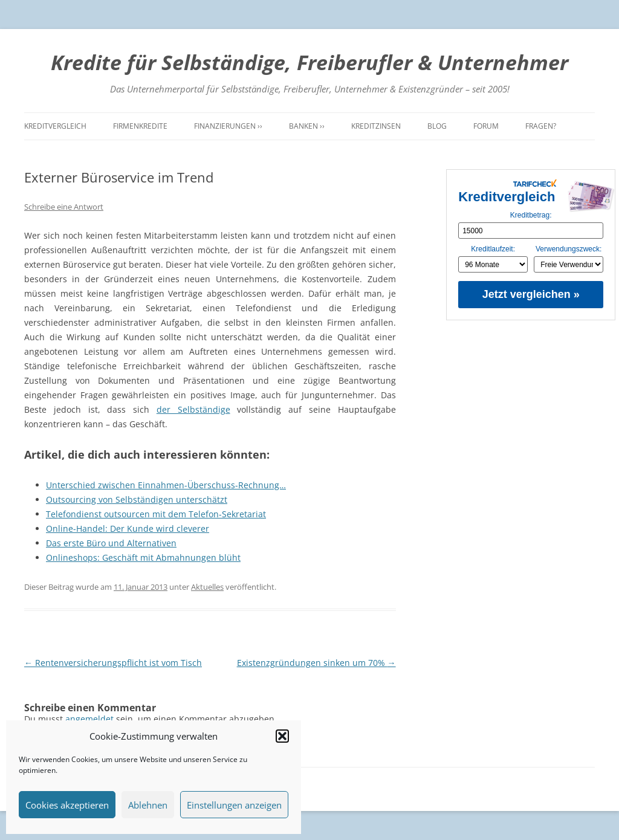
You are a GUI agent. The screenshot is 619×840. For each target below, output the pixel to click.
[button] (282, 736)
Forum (486, 126)
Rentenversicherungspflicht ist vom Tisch (113, 663)
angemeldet (89, 719)
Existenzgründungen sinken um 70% (316, 663)
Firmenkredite (140, 126)
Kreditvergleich (55, 126)
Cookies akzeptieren (67, 805)
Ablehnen (148, 805)
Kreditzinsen (376, 126)
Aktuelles (207, 587)
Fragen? (541, 126)
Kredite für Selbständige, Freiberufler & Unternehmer (309, 62)
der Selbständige (193, 409)
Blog (437, 126)
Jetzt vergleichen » (531, 294)
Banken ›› (307, 126)
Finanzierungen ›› (228, 126)
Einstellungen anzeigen (234, 805)
